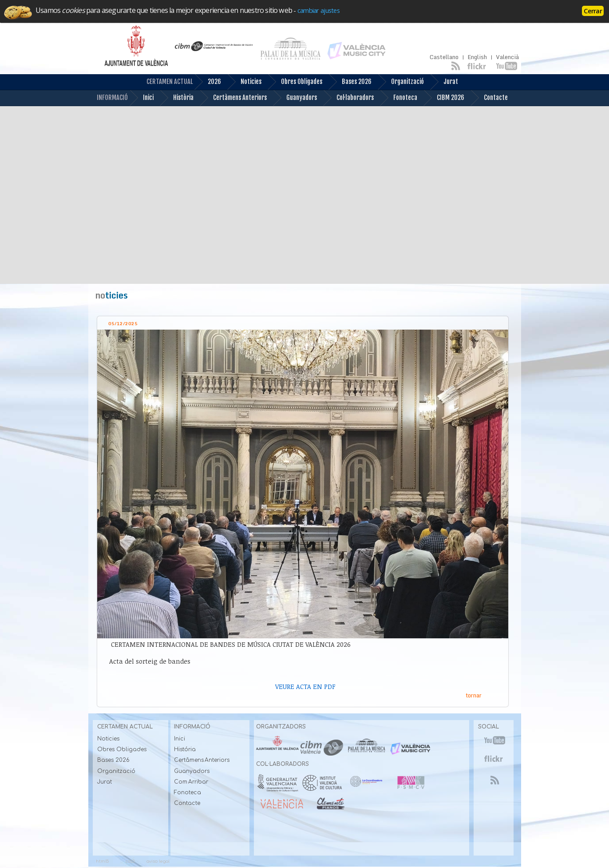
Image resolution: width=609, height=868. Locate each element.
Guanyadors (295, 98)
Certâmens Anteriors (202, 760)
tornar (474, 695)
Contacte (489, 98)
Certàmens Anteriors (233, 98)
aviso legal (158, 861)
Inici (141, 98)
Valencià (507, 57)
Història (176, 98)
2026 (208, 82)
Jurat (444, 82)
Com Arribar (191, 782)
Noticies (244, 82)
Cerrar (593, 11)
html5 (102, 861)
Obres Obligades (295, 82)
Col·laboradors (348, 98)
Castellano (444, 57)
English (477, 57)
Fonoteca (398, 98)
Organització (401, 82)
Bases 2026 (350, 82)
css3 (130, 861)
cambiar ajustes (318, 10)
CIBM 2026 (444, 98)
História (185, 749)
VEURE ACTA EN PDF (305, 687)
